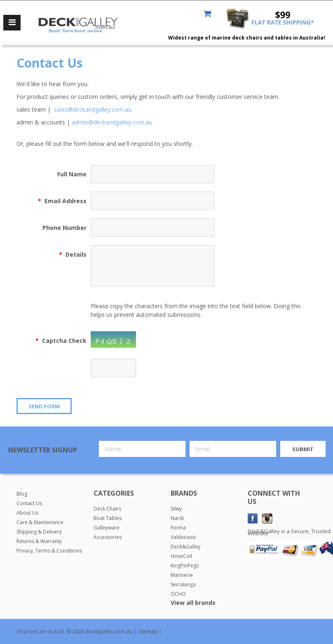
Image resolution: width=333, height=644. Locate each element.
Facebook (253, 519)
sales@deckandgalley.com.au (93, 109)
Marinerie (182, 575)
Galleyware (107, 528)
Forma (178, 528)
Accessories (108, 537)
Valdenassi (183, 537)
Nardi (177, 518)
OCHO (178, 594)
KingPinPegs (185, 566)
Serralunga (183, 584)
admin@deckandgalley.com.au (112, 122)
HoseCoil (181, 556)
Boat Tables (108, 518)
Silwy (176, 509)
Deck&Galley (185, 547)
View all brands (193, 603)
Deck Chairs (107, 509)
